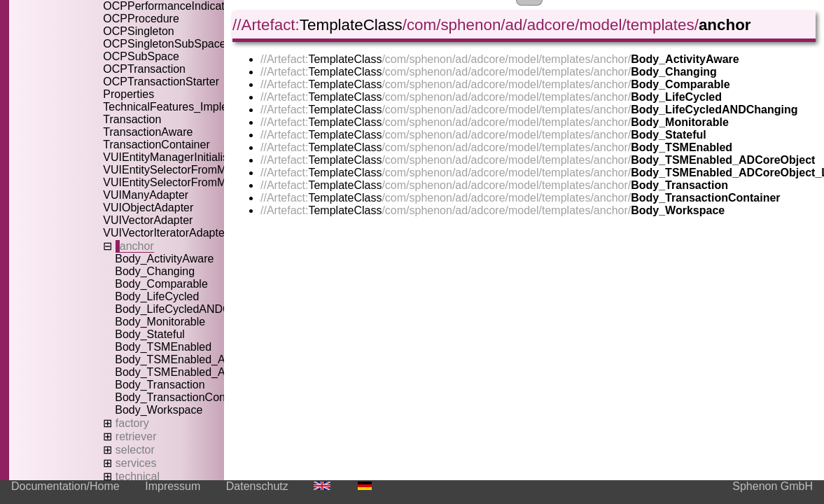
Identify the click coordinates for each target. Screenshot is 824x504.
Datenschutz (257, 486)
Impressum (173, 486)
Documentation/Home (65, 486)
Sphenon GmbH (773, 486)
